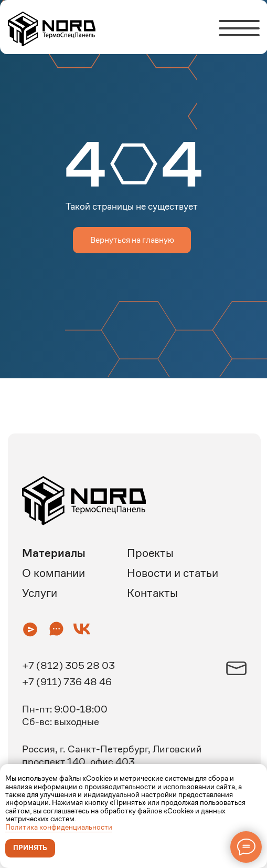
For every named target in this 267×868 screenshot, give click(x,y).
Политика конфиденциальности (59, 827)
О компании (54, 573)
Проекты (150, 553)
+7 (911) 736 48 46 (67, 682)
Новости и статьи (173, 573)
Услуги (40, 593)
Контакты (152, 593)
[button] (30, 629)
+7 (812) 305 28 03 (68, 665)
